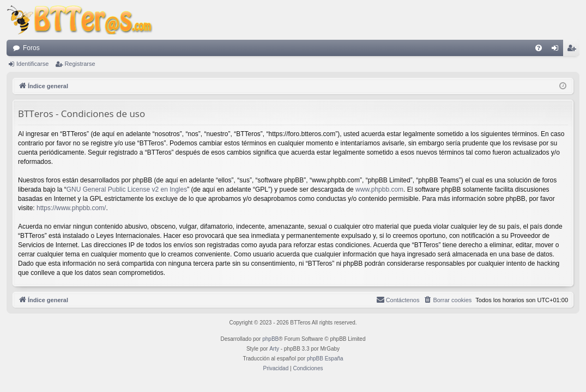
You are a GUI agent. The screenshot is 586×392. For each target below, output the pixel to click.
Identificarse (32, 64)
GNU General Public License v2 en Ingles (127, 189)
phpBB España (325, 359)
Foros (31, 48)
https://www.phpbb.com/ (71, 208)
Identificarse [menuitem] (557, 50)
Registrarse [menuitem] (574, 50)
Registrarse (80, 64)
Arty (274, 349)
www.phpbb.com (379, 189)
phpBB (270, 339)
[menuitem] (539, 48)
